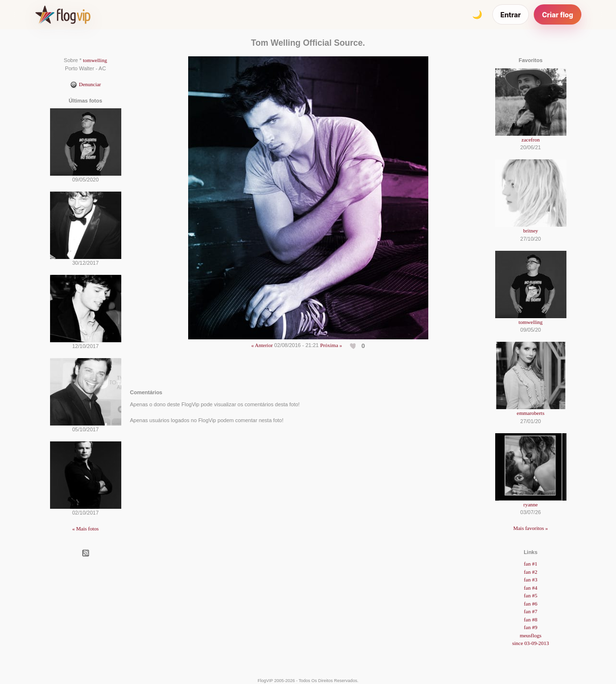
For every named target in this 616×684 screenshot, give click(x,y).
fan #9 (531, 627)
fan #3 (531, 580)
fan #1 (531, 564)
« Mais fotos (85, 529)
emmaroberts (531, 413)
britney (531, 231)
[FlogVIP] (63, 14)
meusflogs (531, 635)
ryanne (531, 504)
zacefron (531, 140)
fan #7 (531, 611)
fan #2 (531, 572)
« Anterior (262, 345)
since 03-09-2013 (531, 643)
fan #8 (531, 619)
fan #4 (531, 588)
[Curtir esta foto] (354, 346)
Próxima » (331, 345)
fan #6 (531, 604)
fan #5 (531, 595)
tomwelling (95, 60)
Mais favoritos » (530, 528)
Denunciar (85, 84)
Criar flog (558, 15)
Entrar (511, 15)
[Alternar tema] (477, 14)
